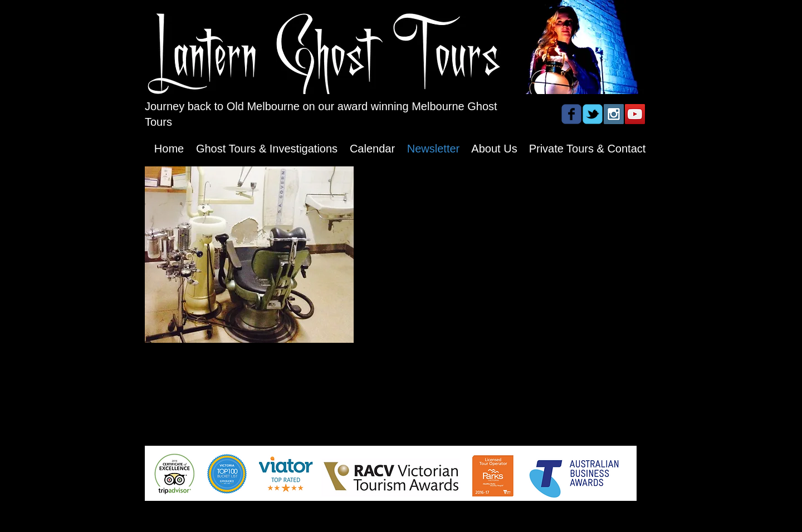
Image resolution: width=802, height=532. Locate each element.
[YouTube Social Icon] (635, 114)
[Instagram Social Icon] (614, 114)
